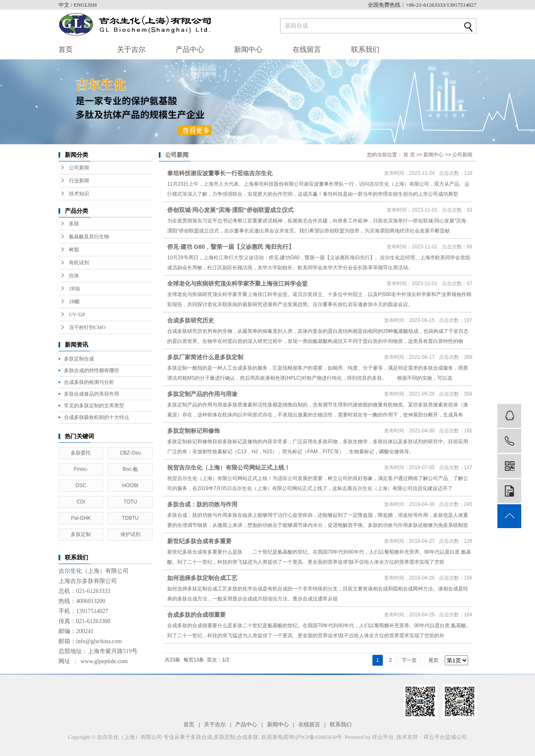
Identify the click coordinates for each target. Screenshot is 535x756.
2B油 (74, 289)
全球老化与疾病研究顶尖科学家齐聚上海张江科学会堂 (237, 283)
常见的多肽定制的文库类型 (94, 406)
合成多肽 (247, 737)
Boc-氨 (130, 469)
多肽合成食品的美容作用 (92, 394)
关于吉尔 (131, 50)
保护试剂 (130, 534)
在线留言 (307, 50)
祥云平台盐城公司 (445, 737)
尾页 (433, 660)
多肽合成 (201, 737)
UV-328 (77, 314)
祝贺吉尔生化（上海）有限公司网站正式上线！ (229, 467)
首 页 (409, 155)
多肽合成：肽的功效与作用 (202, 504)
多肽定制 (81, 534)
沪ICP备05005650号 (319, 737)
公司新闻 (79, 168)
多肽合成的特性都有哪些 (92, 370)
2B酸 (74, 301)
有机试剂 (79, 263)
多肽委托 (81, 453)
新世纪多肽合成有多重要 (199, 541)
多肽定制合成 (79, 359)
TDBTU (130, 518)
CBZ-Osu (130, 453)
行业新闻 (79, 181)
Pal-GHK (81, 518)
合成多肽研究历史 (191, 320)
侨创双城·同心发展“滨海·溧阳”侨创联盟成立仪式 (230, 210)
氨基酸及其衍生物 (89, 237)
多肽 (74, 224)
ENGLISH (85, 5)
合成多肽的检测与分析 (89, 382)
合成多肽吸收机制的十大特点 (97, 417)
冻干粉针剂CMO (87, 327)
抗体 (74, 276)
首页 (66, 50)
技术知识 (79, 194)
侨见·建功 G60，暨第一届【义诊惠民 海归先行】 (231, 247)
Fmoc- (81, 469)
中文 (65, 5)
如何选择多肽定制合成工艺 (202, 578)
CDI (81, 502)
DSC (81, 485)
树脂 (74, 250)
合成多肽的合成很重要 (196, 615)
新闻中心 (248, 50)
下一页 (409, 660)
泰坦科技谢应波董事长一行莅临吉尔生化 (220, 173)
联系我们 (365, 50)
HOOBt (130, 485)
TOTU (130, 502)
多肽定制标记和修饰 (194, 431)
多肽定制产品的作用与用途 (202, 394)
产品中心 (190, 50)
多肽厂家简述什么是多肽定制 (205, 357)
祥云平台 (383, 737)
